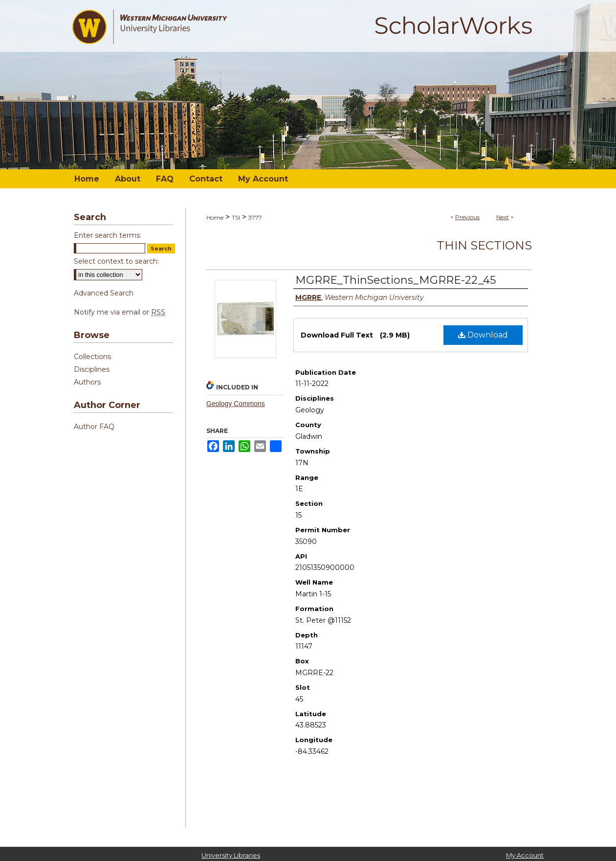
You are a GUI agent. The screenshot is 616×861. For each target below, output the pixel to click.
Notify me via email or (120, 312)
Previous (467, 217)
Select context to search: (116, 261)
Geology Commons (236, 404)
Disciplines (92, 369)
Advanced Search (104, 293)
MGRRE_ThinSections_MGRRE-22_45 (396, 280)
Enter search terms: (108, 235)
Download (483, 335)
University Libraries (231, 855)
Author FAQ (94, 427)
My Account (525, 855)
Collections (92, 357)
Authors (87, 382)
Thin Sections (484, 245)
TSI (236, 217)
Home (215, 217)
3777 (255, 217)
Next (503, 217)
